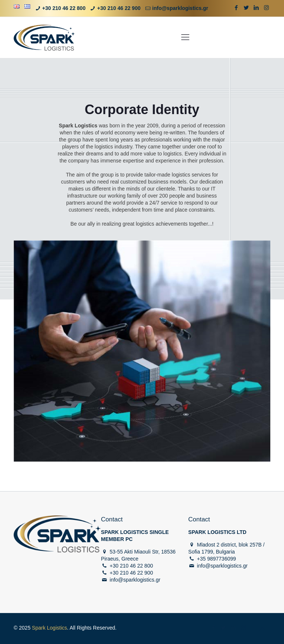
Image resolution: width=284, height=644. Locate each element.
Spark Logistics (49, 628)
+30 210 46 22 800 (64, 8)
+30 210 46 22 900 (119, 8)
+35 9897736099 (217, 559)
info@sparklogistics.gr (180, 8)
